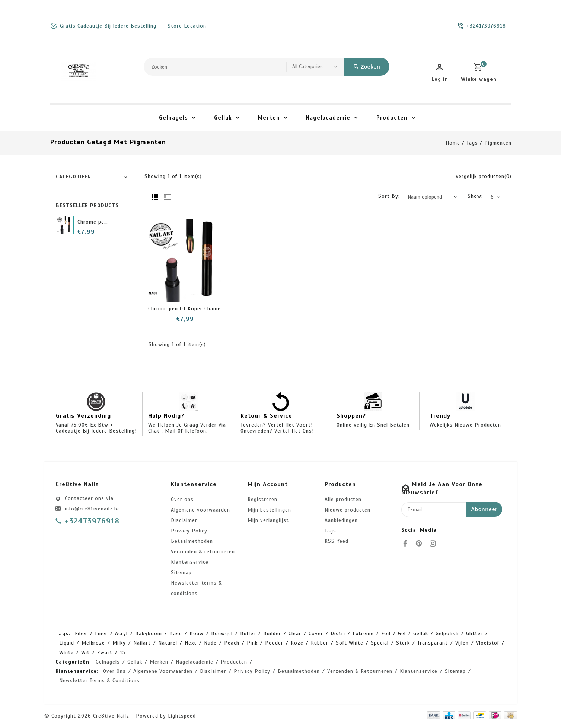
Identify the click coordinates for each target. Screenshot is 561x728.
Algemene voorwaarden (200, 510)
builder (272, 634)
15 (123, 653)
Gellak (223, 118)
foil (386, 634)
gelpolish (447, 634)
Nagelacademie (328, 118)
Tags (472, 143)
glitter (474, 634)
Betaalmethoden (192, 541)
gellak (421, 634)
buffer (248, 634)
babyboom (149, 634)
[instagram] (435, 544)
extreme (363, 634)
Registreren (262, 499)
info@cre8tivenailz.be (93, 509)
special (380, 643)
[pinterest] (421, 544)
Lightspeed (182, 716)
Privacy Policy (189, 531)
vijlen (462, 643)
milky (119, 643)
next (191, 643)
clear (295, 634)
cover (316, 634)
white (66, 653)
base (176, 634)
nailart (142, 643)
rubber (320, 643)
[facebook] (407, 544)
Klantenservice (190, 562)
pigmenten (498, 143)
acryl (121, 634)
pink (252, 643)
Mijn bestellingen (269, 510)
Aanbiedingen (341, 520)
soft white (350, 643)
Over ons (182, 499)
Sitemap (181, 572)
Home (453, 143)
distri (338, 634)
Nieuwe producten (348, 510)
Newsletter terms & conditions (197, 588)
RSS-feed (337, 541)
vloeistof (488, 643)
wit (85, 653)
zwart (105, 653)
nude (210, 643)
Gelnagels (173, 118)
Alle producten (343, 499)
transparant (433, 643)
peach (232, 643)
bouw (197, 634)
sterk (403, 643)
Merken (269, 118)
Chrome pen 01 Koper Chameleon (190, 309)
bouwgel (222, 634)
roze (297, 643)
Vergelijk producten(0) (484, 176)
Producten (392, 118)
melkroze (93, 643)
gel (402, 634)
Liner (101, 634)
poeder (274, 643)
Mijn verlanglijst (268, 520)
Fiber (81, 634)
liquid (67, 643)
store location (187, 26)
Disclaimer (184, 520)
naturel (168, 643)
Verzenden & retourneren (203, 552)
